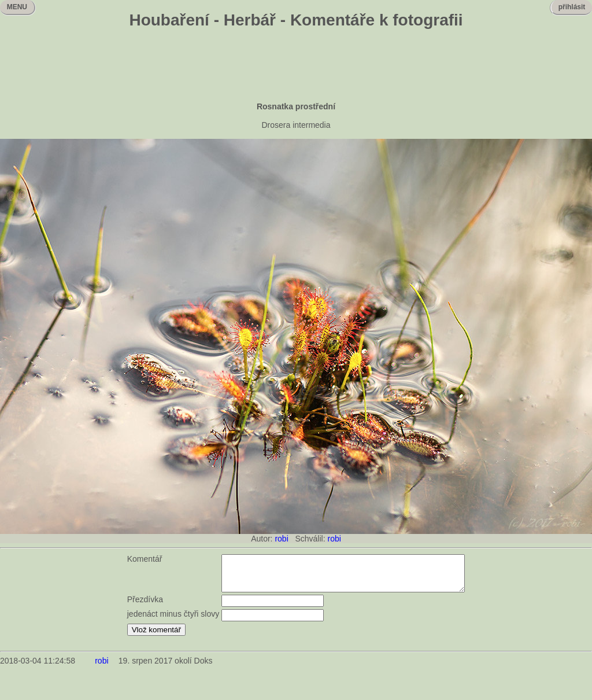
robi (281, 539)
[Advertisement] (296, 67)
